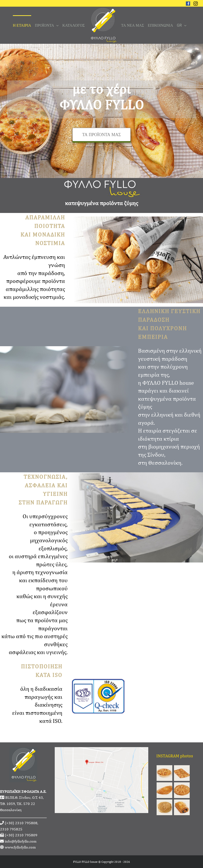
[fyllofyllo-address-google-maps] (101, 750)
